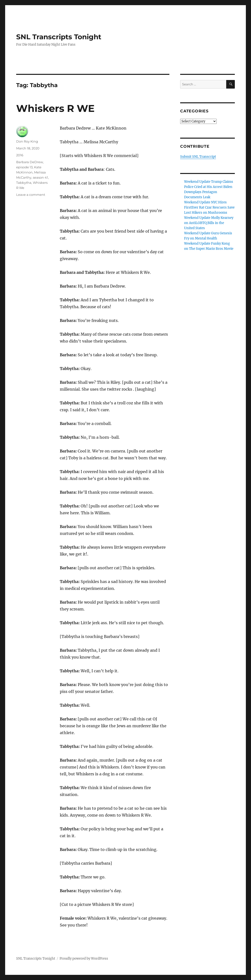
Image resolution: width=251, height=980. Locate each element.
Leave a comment (31, 195)
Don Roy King (27, 141)
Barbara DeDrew (30, 162)
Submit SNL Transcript (198, 157)
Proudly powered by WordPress (84, 959)
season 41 (40, 177)
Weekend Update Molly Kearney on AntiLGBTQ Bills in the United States (209, 223)
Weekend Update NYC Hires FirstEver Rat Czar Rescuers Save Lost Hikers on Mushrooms (209, 207)
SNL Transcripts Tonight (59, 37)
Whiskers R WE (55, 108)
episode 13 (24, 167)
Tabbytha (24, 183)
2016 (20, 155)
